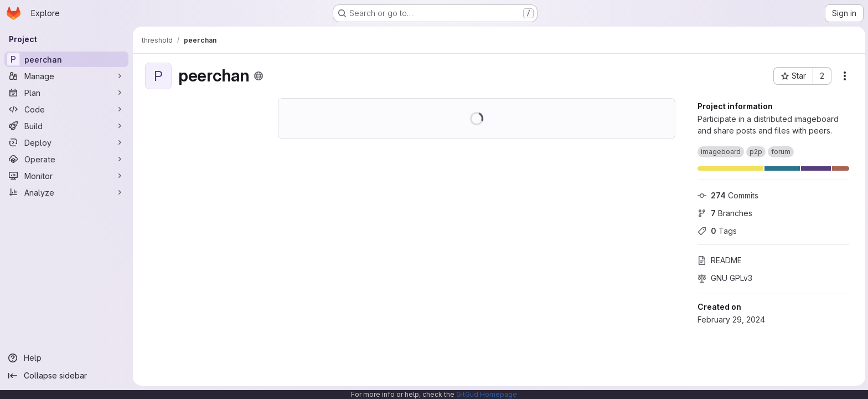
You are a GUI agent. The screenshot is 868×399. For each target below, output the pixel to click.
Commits (727, 195)
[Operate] (66, 159)
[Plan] (66, 93)
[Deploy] (66, 142)
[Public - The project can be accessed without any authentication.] (257, 76)
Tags (716, 231)
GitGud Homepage (487, 394)
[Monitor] (66, 176)
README (719, 260)
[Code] (66, 109)
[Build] (66, 126)
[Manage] (66, 76)
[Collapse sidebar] (66, 376)
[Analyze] (66, 192)
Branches (724, 213)
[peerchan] (66, 59)
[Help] (66, 358)
